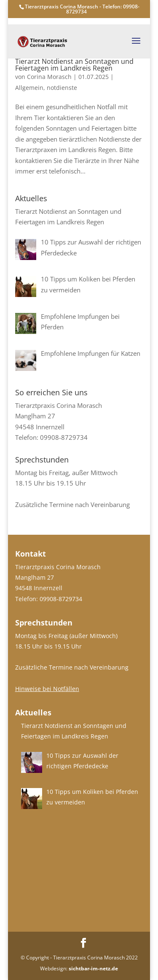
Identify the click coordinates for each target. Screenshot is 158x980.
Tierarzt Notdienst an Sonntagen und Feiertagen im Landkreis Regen (74, 65)
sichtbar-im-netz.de (93, 968)
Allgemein (29, 88)
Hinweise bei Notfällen (47, 689)
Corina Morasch (49, 77)
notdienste (62, 88)
